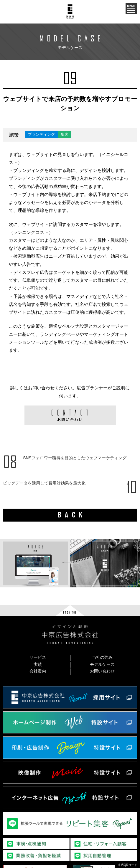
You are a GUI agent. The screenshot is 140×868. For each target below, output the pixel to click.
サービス (38, 657)
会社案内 (38, 671)
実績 (38, 665)
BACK (72, 515)
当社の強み (102, 657)
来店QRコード (127, 865)
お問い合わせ (102, 671)
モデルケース (102, 665)
